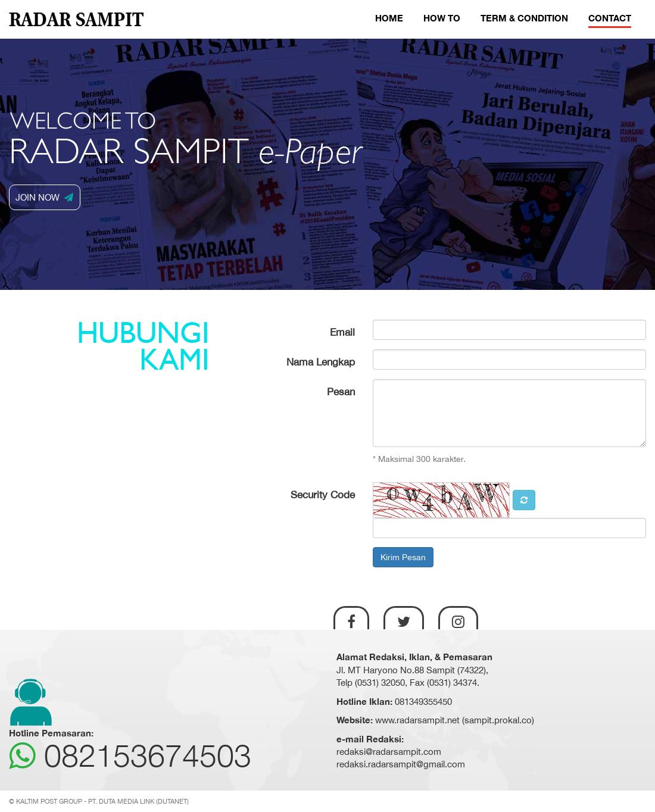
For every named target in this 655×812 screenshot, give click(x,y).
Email (342, 332)
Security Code (323, 495)
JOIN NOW (44, 197)
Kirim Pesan (403, 557)
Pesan (341, 392)
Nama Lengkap (321, 362)
